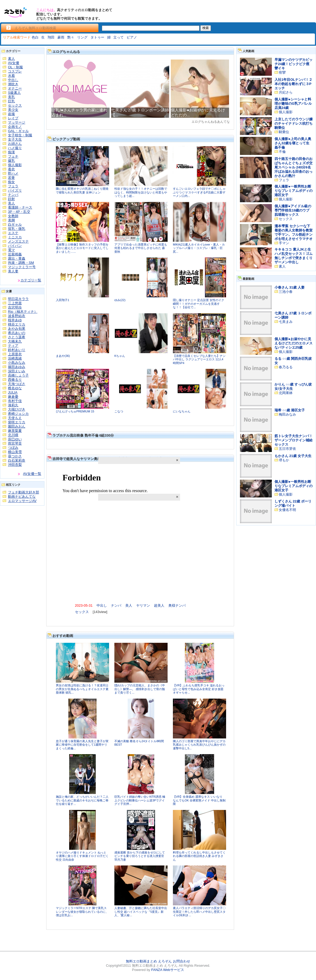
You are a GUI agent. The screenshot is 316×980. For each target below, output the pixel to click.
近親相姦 (15, 254)
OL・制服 (15, 67)
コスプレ (15, 71)
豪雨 (61, 37)
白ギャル (15, 224)
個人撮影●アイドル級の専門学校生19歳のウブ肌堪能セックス (293, 210)
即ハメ (13, 173)
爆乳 (11, 161)
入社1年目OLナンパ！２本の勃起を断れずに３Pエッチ (293, 84)
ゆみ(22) (120, 300)
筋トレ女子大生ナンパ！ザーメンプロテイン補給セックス (294, 440)
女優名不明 (287, 510)
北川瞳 (13, 435)
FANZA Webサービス (167, 970)
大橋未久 (15, 341)
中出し (13, 80)
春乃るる (286, 367)
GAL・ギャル (18, 131)
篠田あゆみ (17, 367)
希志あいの (17, 333)
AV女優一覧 (32, 474)
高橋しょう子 (18, 375)
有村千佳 (15, 401)
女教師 (13, 216)
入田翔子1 (63, 300)
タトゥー (97, 37)
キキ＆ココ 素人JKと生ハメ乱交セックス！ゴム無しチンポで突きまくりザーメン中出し (294, 256)
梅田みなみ (287, 414)
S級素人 (14, 93)
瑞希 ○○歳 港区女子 (290, 410)
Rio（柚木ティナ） (23, 312)
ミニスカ (15, 237)
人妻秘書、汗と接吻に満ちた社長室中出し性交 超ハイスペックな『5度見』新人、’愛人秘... (141, 912)
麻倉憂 (13, 397)
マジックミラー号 (22, 267)
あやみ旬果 (17, 329)
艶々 (71, 37)
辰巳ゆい (15, 439)
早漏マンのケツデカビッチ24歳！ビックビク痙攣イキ (294, 64)
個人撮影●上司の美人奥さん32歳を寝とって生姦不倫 (293, 143)
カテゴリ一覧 (31, 280)
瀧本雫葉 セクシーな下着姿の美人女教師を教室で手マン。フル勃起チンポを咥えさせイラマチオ (294, 232)
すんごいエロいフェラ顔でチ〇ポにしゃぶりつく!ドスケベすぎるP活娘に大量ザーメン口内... (199, 192)
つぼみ (13, 448)
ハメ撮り (15, 148)
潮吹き (13, 84)
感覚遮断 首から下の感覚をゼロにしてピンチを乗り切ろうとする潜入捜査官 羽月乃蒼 (140, 856)
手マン (284, 243)
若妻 (11, 178)
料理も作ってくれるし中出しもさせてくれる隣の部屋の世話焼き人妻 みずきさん (199, 856)
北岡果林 (286, 393)
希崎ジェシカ (18, 414)
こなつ (119, 411)
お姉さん (15, 144)
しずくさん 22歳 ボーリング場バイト (293, 503)
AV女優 (14, 63)
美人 (11, 203)
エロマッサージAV (22, 501)
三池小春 (286, 292)
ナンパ (13, 195)
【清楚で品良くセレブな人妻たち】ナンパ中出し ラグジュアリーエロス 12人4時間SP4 (199, 359)
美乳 (11, 97)
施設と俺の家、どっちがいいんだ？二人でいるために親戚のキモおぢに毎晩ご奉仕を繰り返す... (82, 800)
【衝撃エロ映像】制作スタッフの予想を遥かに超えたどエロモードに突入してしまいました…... (82, 248)
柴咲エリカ (17, 422)
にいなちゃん (182, 411)
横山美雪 (15, 452)
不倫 (282, 152)
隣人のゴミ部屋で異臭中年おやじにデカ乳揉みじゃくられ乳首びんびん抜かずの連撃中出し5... (199, 745)
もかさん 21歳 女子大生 (293, 456)
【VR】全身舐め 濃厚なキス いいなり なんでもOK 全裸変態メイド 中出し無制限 (199, 800)
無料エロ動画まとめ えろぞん (149, 961)
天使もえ (15, 418)
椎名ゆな (15, 388)
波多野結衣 (17, 316)
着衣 (11, 169)
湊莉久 (13, 405)
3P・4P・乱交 (19, 212)
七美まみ (286, 322)
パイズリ (15, 190)
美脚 (11, 220)
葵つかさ (15, 456)
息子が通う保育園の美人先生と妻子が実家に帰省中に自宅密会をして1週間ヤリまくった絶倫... (82, 745)
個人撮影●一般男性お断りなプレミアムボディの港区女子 (294, 191)
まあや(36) (63, 356)
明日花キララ (18, 299)
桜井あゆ (15, 320)
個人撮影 (15, 165)
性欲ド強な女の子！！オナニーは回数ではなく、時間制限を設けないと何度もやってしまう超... (141, 192)
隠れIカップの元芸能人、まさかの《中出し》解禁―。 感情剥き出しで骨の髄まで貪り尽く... (140, 689)
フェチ (13, 156)
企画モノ (15, 127)
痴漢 (11, 152)
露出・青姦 (17, 258)
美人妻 (13, 271)
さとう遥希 (17, 337)
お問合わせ (182, 961)
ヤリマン (143, 605)
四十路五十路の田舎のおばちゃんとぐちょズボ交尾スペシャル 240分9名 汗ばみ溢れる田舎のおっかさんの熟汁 (294, 167)
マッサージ (17, 122)
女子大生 (15, 139)
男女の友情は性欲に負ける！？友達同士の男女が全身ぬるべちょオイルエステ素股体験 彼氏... (82, 689)
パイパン (15, 246)
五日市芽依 (287, 449)
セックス (15, 105)
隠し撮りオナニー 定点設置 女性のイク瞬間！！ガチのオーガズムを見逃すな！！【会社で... (199, 304)
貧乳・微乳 (17, 229)
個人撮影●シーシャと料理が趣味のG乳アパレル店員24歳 (293, 104)
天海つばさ (17, 384)
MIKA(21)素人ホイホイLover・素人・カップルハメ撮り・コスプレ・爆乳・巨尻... (199, 248)
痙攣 (282, 72)
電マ (11, 250)
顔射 (11, 199)
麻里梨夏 (15, 431)
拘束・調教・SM (21, 263)
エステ (13, 233)
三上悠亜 (15, 303)
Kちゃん (120, 356)
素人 (11, 59)
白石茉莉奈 (17, 460)
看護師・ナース (20, 207)
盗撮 (11, 114)
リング (82, 37)
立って (118, 37)
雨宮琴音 (15, 443)
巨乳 (11, 101)
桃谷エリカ (17, 324)
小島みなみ (17, 363)
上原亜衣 (15, 354)
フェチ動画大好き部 (24, 492)
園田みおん (17, 426)
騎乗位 (284, 132)
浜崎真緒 (15, 358)
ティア (13, 346)
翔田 (51, 37)
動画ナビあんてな (22, 497)
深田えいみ (17, 371)
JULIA (13, 392)
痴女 (11, 182)
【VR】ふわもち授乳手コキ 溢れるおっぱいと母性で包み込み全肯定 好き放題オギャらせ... (199, 689)
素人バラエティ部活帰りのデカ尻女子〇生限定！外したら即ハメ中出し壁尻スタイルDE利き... (199, 912)
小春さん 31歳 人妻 (290, 287)
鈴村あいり (17, 350)
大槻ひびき (17, 409)
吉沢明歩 (15, 307)
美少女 (13, 110)
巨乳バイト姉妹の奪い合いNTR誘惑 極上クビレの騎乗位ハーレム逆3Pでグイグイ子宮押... (140, 800)
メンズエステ (18, 241)
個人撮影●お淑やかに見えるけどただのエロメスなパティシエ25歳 (294, 343)
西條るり (15, 380)
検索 (206, 28)
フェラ (13, 186)
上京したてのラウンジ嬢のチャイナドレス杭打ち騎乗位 (294, 123)
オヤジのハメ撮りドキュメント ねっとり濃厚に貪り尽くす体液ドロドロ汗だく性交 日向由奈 (82, 856)
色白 (35, 37)
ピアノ (132, 37)
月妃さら (286, 92)
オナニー (15, 88)
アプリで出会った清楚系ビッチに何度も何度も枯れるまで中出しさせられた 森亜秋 (141, 248)
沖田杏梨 (15, 465)
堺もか (284, 460)
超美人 (159, 605)
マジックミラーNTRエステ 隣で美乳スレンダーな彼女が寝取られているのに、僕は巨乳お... (82, 912)
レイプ (13, 118)
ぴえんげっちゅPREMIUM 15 (75, 411)
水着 (11, 76)
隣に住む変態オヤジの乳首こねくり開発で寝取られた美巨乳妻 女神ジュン (82, 191)
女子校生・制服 (20, 135)
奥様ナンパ (177, 605)
